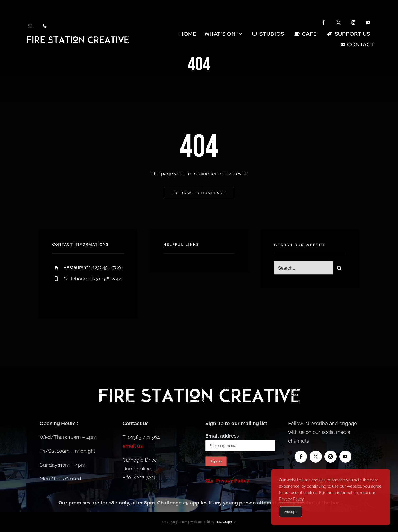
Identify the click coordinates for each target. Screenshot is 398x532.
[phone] (45, 26)
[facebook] (324, 22)
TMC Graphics (226, 522)
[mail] (30, 26)
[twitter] (338, 22)
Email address (222, 436)
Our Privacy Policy (227, 480)
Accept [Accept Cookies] (291, 520)
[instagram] (353, 22)
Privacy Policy (291, 508)
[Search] (339, 270)
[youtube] (368, 22)
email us (133, 446)
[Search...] (303, 270)
